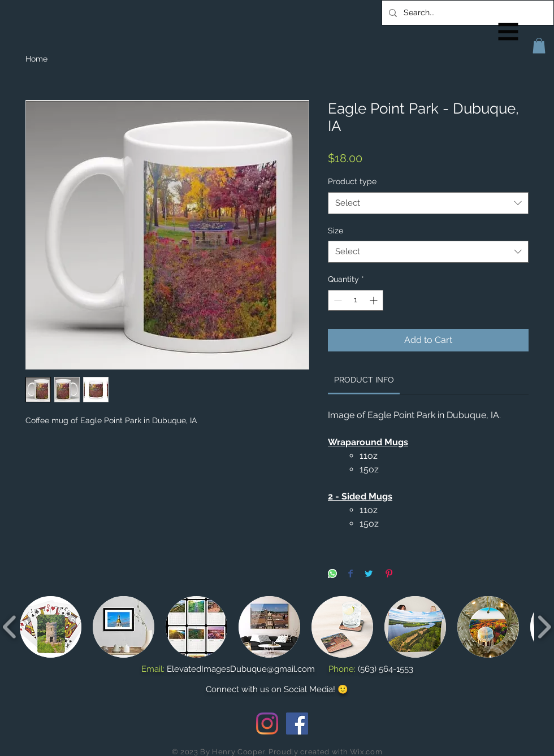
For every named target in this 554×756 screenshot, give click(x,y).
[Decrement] (337, 300)
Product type (352, 181)
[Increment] (375, 300)
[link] (364, 380)
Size (336, 231)
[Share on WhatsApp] (332, 574)
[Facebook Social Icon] (297, 724)
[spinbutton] (356, 300)
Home (36, 59)
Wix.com (366, 752)
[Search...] (467, 13)
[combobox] (428, 203)
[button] (508, 32)
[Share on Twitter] (369, 574)
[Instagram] (267, 724)
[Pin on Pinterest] (389, 574)
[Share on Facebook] (350, 574)
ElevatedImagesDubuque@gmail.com (241, 669)
